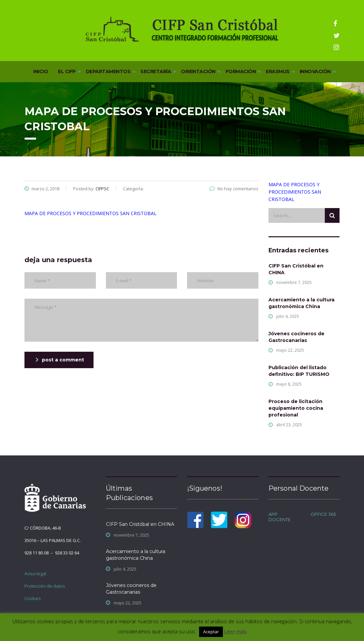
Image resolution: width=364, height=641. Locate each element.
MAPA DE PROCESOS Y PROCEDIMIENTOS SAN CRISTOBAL (90, 213)
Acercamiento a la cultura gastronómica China (301, 303)
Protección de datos (45, 586)
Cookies (33, 598)
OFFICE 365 (323, 514)
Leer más (235, 631)
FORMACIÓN (241, 71)
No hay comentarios (234, 189)
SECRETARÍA (156, 71)
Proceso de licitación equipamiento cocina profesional (296, 408)
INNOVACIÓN (315, 71)
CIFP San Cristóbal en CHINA (296, 269)
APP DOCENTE (280, 517)
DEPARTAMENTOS (108, 71)
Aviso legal (35, 574)
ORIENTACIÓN (198, 71)
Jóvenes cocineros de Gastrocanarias (296, 337)
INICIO (41, 71)
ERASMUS (278, 71)
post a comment (60, 360)
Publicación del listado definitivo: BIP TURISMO (299, 371)
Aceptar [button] (211, 632)
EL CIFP (67, 71)
